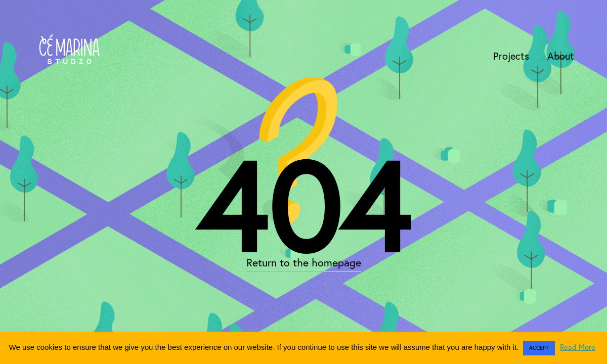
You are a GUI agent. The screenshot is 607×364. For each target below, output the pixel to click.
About (561, 56)
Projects (511, 56)
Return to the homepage (304, 262)
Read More (578, 347)
